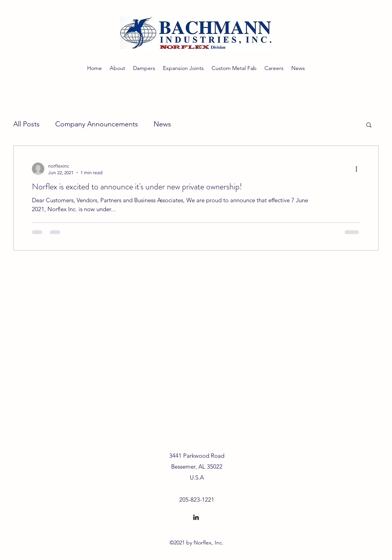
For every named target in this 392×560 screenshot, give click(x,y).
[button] (369, 125)
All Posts (26, 124)
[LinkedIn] (196, 517)
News (162, 124)
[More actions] (359, 169)
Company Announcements (97, 124)
